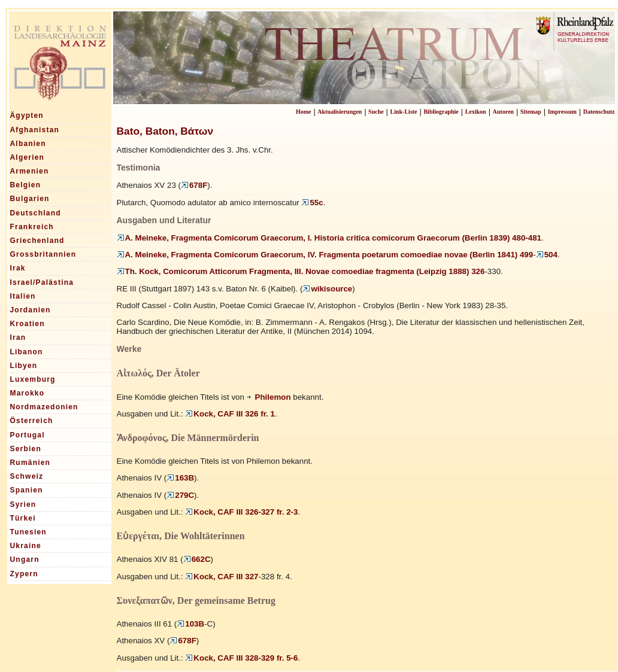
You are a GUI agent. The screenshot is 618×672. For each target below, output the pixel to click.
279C (180, 495)
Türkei (23, 518)
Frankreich (32, 227)
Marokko (28, 393)
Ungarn (25, 560)
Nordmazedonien (44, 407)
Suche (376, 112)
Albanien (28, 144)
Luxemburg (33, 379)
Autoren (503, 112)
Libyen (24, 366)
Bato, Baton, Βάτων (165, 131)
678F (194, 185)
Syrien (23, 504)
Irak (18, 268)
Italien (23, 296)
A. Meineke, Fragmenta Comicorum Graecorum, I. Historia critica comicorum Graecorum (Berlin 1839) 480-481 (329, 238)
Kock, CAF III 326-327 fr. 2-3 (241, 512)
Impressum (562, 112)
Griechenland (37, 241)
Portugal (28, 435)
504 (547, 255)
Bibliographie (441, 112)
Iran (18, 337)
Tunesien (28, 532)
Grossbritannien (43, 254)
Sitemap (531, 112)
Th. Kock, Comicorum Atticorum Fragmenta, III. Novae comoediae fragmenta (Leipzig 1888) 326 (301, 271)
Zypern (24, 574)
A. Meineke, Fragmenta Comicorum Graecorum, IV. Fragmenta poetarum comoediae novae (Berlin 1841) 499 (325, 255)
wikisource (327, 289)
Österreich (32, 421)
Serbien (26, 449)
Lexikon (476, 112)
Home (304, 112)
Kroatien (28, 324)
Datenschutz (599, 112)
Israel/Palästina (42, 282)
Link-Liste (404, 112)
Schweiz (27, 476)
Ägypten (27, 115)
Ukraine (26, 546)
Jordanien (31, 310)
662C (197, 559)
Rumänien (31, 463)
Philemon (269, 397)
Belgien (26, 185)
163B (180, 478)
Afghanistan (35, 130)
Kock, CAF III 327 (222, 577)
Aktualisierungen (340, 112)
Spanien (27, 490)
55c (312, 203)
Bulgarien (30, 199)
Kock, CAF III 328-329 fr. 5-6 (241, 658)
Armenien (30, 171)
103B (190, 624)
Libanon (27, 352)
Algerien (28, 157)
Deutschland (36, 213)
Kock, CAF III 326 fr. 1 (230, 414)
